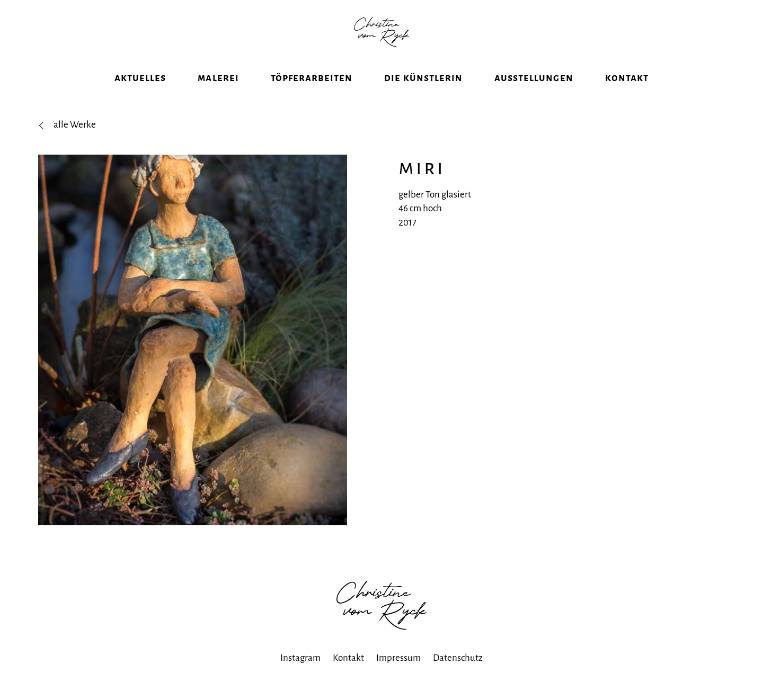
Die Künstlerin (423, 94)
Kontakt (627, 94)
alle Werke (75, 141)
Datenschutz (458, 674)
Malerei (218, 94)
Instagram (300, 674)
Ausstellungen (534, 94)
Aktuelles (140, 94)
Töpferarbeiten (312, 94)
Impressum (398, 674)
